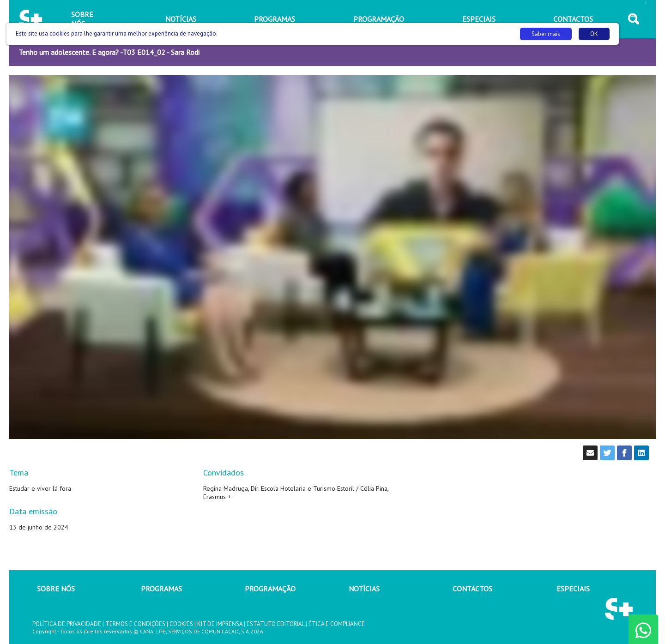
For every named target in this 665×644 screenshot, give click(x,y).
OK (594, 34)
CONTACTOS (472, 589)
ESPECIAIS (573, 589)
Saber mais (546, 34)
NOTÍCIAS (364, 589)
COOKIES (181, 624)
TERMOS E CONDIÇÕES (135, 624)
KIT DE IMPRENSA (220, 624)
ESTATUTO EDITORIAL (275, 624)
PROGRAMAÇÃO (270, 589)
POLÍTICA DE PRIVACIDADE (67, 624)
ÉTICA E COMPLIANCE (337, 624)
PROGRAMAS (161, 589)
